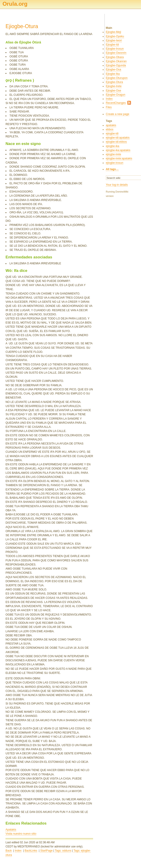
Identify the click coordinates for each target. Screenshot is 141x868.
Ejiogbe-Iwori (114, 40)
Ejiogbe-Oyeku (115, 36)
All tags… (112, 169)
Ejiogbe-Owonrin (116, 53)
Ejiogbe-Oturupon (117, 78)
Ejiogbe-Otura (114, 82)
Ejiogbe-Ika (113, 74)
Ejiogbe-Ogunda (116, 65)
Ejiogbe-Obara (115, 57)
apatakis (111, 125)
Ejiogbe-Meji (114, 32)
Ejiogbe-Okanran (116, 61)
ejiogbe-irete (114, 154)
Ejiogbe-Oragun (116, 95)
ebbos (110, 129)
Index (18, 851)
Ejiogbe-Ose (114, 91)
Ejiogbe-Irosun (115, 49)
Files (109, 107)
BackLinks (31, 851)
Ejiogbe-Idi (112, 45)
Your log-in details (117, 185)
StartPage (46, 851)
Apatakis (11, 830)
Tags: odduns (63, 851)
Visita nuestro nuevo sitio (21, 834)
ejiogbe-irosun (115, 163)
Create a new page (118, 114)
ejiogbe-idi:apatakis (118, 138)
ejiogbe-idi (112, 134)
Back (9, 851)
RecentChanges (116, 103)
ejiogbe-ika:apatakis (118, 150)
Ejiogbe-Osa (114, 70)
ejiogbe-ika (113, 146)
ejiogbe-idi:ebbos (116, 142)
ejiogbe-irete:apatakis (119, 158)
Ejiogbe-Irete (114, 86)
